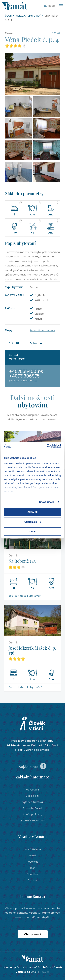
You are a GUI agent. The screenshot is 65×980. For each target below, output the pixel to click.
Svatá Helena (32, 849)
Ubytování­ (32, 790)
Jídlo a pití (33, 796)
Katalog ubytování (28, 16)
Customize (33, 522)
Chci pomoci (33, 934)
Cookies (44, 972)
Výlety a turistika (33, 802)
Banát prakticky (33, 814)
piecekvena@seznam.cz (23, 381)
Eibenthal (32, 874)
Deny (33, 531)
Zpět (57, 33)
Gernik (32, 855)
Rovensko (33, 862)
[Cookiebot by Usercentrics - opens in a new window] (47, 446)
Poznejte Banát (33, 808)
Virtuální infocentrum (32, 821)
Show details (47, 502)
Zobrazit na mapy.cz (42, 330)
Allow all (33, 512)
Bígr (32, 868)
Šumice (33, 880)
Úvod (8, 16)
